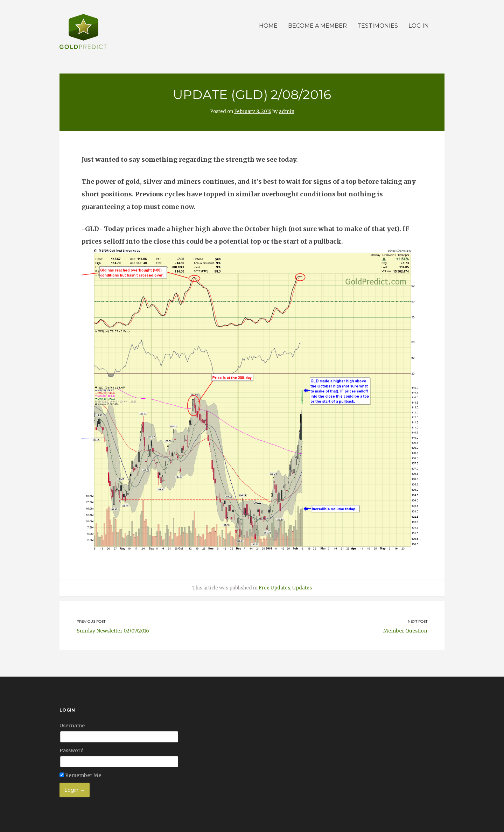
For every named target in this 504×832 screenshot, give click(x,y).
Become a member (317, 26)
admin (287, 111)
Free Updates (274, 588)
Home (268, 26)
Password (72, 750)
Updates (302, 588)
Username (72, 726)
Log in (419, 26)
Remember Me (80, 775)
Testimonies (378, 26)
